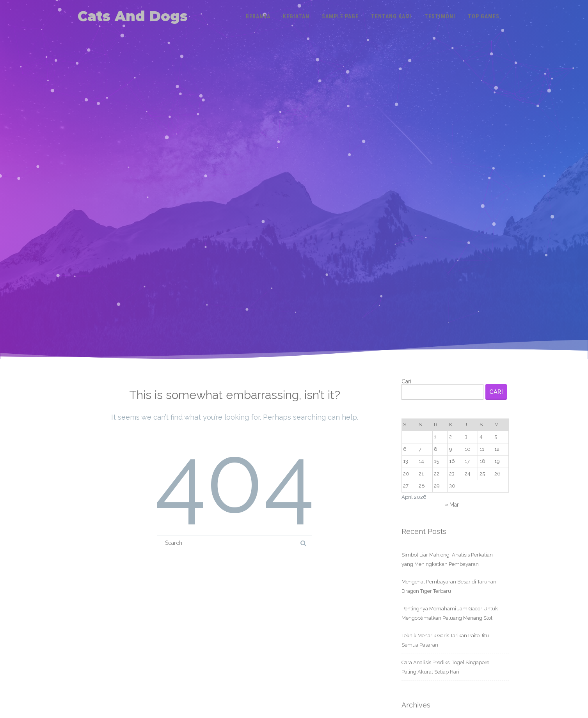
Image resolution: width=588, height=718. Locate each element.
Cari (406, 381)
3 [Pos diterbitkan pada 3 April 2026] (466, 437)
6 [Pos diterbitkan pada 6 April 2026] (405, 449)
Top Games (484, 16)
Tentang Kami (392, 16)
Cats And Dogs (133, 16)
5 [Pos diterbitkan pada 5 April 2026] (496, 437)
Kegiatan (296, 16)
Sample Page (340, 16)
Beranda (258, 16)
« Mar (452, 505)
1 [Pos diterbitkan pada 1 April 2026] (435, 437)
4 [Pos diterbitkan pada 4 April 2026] (481, 437)
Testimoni (440, 16)
